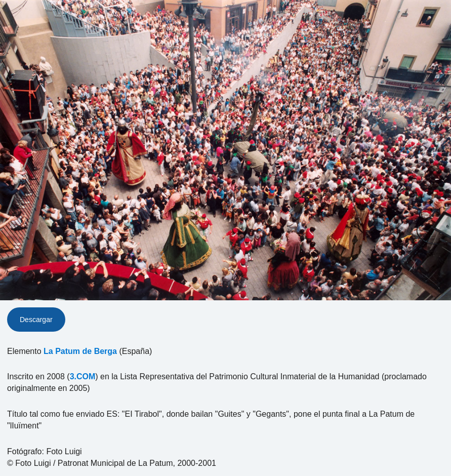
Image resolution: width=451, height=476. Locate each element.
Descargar (36, 320)
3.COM (83, 376)
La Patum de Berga (80, 351)
